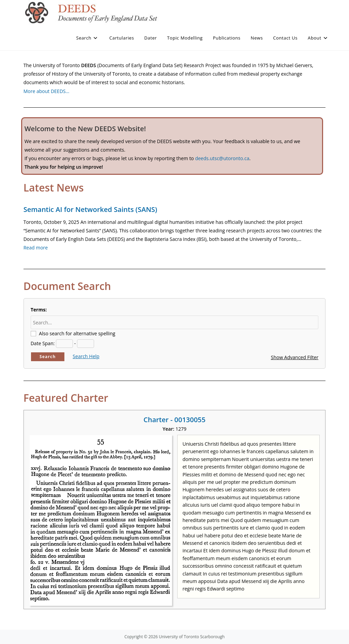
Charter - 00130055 (174, 420)
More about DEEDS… (47, 91)
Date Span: (43, 343)
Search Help (86, 356)
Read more (36, 248)
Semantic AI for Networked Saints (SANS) (90, 209)
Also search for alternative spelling (77, 333)
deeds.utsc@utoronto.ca (222, 158)
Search (48, 357)
